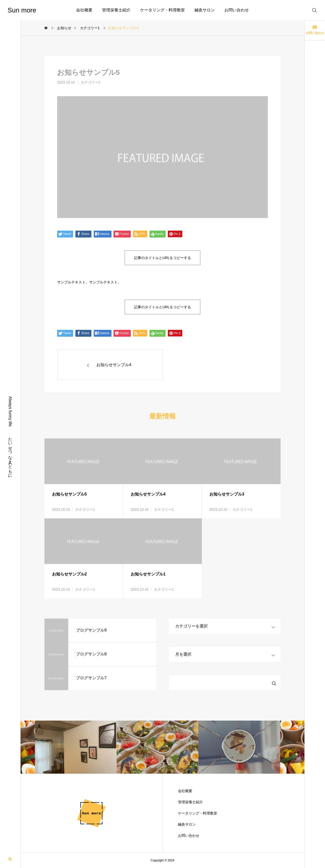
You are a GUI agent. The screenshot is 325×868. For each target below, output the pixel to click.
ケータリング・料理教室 (162, 10)
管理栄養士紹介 (116, 10)
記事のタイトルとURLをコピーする (162, 258)
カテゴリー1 (91, 82)
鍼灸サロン (205, 10)
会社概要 (84, 10)
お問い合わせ (237, 10)
